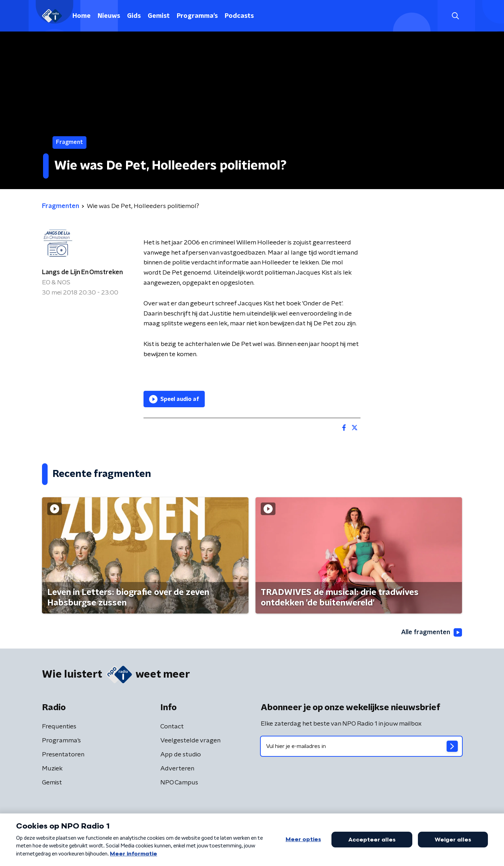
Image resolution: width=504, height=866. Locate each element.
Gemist (159, 16)
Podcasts (239, 16)
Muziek (52, 769)
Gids (134, 16)
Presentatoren (63, 755)
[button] (455, 16)
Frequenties (59, 727)
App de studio (181, 755)
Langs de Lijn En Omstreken (82, 272)
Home (82, 16)
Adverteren (177, 769)
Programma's (197, 16)
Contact (172, 727)
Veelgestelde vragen (190, 741)
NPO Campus (179, 783)
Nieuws (109, 16)
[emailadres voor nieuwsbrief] (361, 746)
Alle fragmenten (432, 632)
